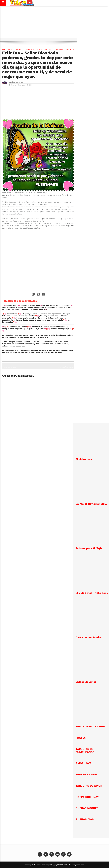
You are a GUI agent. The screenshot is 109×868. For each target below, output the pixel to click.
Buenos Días (61, 49)
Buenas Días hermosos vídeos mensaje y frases (35, 49)
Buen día (11, 49)
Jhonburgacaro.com (76, 865)
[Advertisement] (54, 23)
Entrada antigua (10, 367)
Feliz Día (70, 49)
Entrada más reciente (65, 367)
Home (4, 49)
